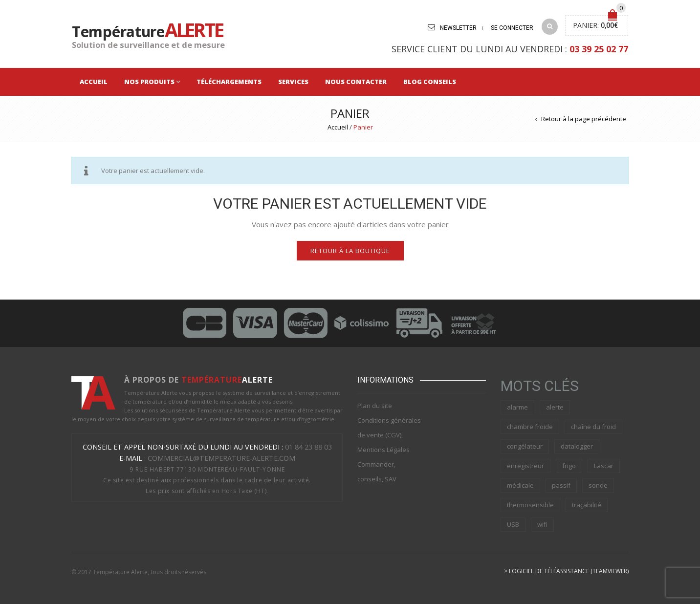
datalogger (577, 446)
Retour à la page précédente (584, 119)
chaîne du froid (593, 427)
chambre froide (530, 427)
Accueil (94, 82)
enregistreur (525, 466)
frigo (569, 466)
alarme (517, 407)
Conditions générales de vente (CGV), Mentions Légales (389, 435)
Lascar (604, 466)
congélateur (525, 446)
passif (561, 485)
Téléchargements (229, 82)
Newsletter (458, 28)
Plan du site (375, 406)
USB (513, 524)
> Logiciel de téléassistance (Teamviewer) (566, 571)
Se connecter (512, 28)
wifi (542, 524)
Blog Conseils (430, 82)
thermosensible (530, 505)
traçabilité (587, 505)
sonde (598, 485)
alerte (555, 407)
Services (293, 82)
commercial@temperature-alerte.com (221, 458)
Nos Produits (149, 82)
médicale (520, 485)
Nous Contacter (356, 82)
